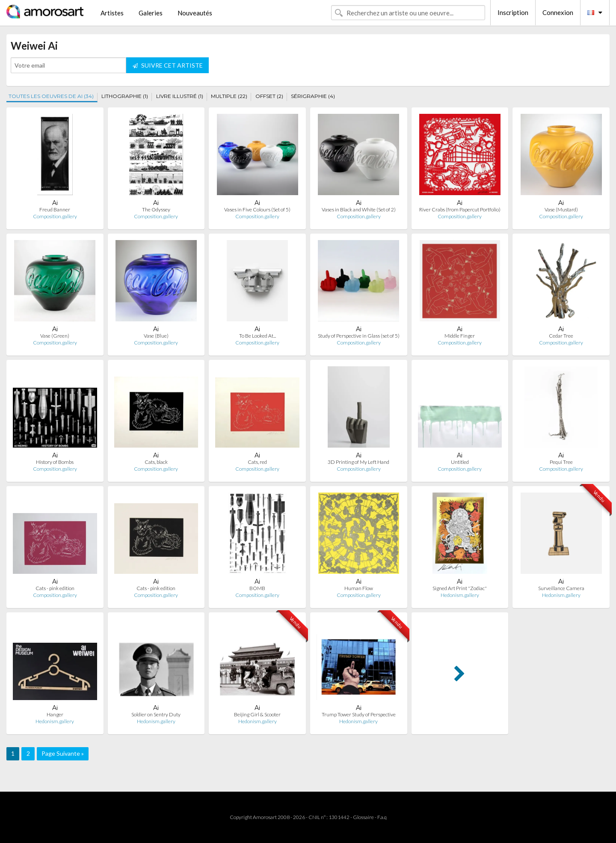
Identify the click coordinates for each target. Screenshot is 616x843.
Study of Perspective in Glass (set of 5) (359, 336)
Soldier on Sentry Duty (156, 714)
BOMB (257, 588)
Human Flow (359, 588)
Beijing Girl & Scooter (257, 714)
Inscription (513, 12)
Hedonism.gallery (460, 595)
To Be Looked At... (258, 336)
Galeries (151, 13)
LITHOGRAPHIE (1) (125, 96)
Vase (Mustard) (561, 209)
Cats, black (156, 462)
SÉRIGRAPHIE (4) (313, 96)
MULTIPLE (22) (229, 96)
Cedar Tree (561, 336)
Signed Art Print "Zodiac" (460, 588)
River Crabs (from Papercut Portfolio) (460, 209)
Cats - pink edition (55, 588)
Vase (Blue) (156, 336)
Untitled (460, 462)
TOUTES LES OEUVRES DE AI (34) (51, 96)
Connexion (558, 12)
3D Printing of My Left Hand (358, 462)
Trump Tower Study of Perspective (359, 714)
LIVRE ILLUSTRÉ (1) (180, 96)
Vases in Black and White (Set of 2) (359, 209)
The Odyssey (156, 209)
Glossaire (363, 817)
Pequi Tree (561, 462)
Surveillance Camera (561, 588)
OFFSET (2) (269, 96)
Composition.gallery (55, 216)
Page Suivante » (63, 753)
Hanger (55, 714)
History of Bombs (55, 462)
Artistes (112, 13)
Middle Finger (460, 336)
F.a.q (382, 817)
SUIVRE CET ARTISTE (168, 65)
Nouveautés (195, 13)
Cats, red (257, 462)
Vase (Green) (55, 336)
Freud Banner (55, 209)
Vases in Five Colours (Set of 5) (257, 209)
